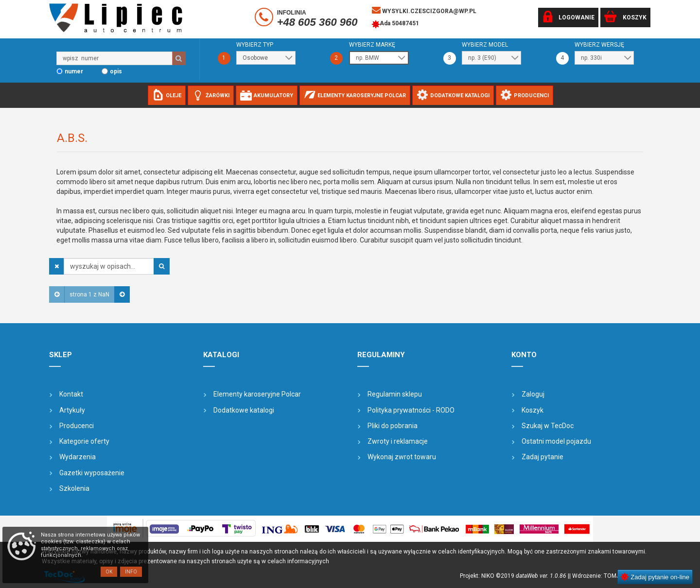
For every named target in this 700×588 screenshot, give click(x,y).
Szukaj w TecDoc (548, 426)
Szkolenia (74, 488)
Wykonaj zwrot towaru (402, 457)
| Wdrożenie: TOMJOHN (602, 576)
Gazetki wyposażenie (92, 473)
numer (74, 71)
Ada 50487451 (395, 24)
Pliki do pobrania (393, 426)
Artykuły (72, 410)
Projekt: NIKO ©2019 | (515, 576)
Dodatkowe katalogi (244, 410)
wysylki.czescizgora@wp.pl (424, 10)
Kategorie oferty (84, 441)
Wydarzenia (78, 457)
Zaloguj (533, 394)
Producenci (77, 426)
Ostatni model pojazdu (556, 441)
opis (116, 71)
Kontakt (71, 394)
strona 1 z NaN (89, 294)
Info (131, 572)
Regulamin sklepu (395, 394)
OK (109, 572)
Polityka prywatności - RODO (411, 410)
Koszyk (533, 410)
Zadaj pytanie (542, 457)
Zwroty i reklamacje (398, 441)
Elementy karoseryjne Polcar (257, 394)
